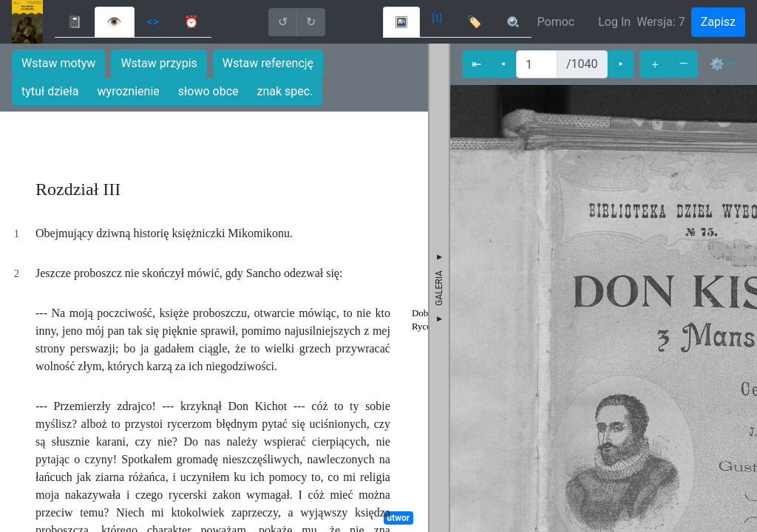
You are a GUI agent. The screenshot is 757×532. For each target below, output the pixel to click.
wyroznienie (129, 91)
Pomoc (556, 22)
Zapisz (718, 22)
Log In (614, 22)
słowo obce (208, 91)
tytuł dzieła (50, 91)
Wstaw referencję (268, 63)
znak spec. (285, 91)
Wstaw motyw (58, 63)
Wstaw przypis (159, 63)
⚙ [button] (717, 64)
